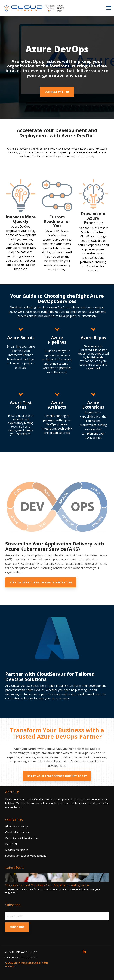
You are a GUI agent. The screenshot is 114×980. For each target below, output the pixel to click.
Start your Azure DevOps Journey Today (57, 776)
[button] (109, 8)
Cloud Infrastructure (17, 832)
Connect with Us (57, 92)
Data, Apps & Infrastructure (22, 838)
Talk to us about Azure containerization (41, 582)
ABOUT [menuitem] (10, 952)
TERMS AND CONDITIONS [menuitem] (21, 957)
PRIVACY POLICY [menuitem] (27, 952)
